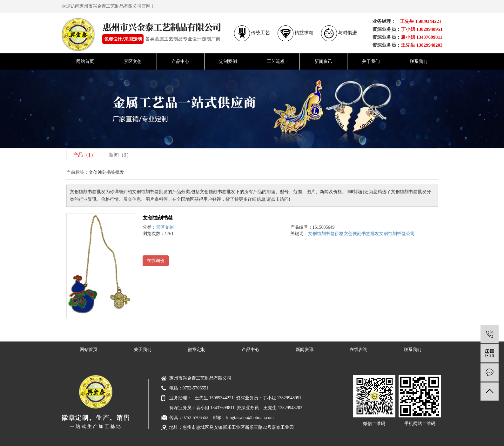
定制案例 (228, 61)
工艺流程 (276, 61)
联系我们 (419, 61)
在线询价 (156, 261)
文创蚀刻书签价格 (326, 234)
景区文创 (133, 61)
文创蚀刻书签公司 (397, 234)
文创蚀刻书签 (158, 218)
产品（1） (84, 155)
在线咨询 (359, 350)
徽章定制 (197, 350)
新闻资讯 (323, 61)
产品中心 (180, 61)
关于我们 (371, 61)
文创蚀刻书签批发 (361, 234)
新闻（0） (120, 155)
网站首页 (85, 61)
